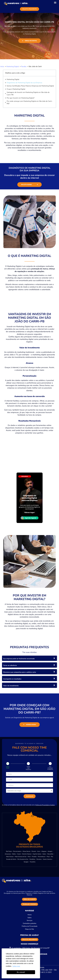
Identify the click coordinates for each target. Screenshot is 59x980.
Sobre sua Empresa (28, 768)
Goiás (44, 854)
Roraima (39, 859)
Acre (39, 851)
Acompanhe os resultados (12, 679)
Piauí (48, 857)
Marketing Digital (13, 79)
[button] (55, 3)
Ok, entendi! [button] (21, 972)
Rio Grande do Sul (23, 859)
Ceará (19, 854)
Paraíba (34, 857)
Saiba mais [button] (16, 966)
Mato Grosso (10, 857)
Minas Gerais (26, 851)
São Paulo (9, 851)
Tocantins (33, 862)
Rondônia (32, 859)
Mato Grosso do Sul (21, 857)
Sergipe (26, 862)
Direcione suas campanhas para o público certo (20, 672)
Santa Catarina (47, 859)
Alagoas (44, 851)
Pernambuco (42, 857)
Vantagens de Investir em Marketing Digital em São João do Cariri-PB (28, 94)
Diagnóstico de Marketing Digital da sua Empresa (24, 83)
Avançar (30, 796)
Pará (29, 857)
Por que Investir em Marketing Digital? (21, 98)
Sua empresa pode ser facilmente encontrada (19, 659)
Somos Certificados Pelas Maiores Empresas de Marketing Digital (30, 86)
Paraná (34, 851)
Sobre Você (8, 767)
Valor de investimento (11, 686)
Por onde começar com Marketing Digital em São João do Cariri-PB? (30, 102)
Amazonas (8, 854)
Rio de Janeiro (17, 851)
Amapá (50, 851)
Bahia (14, 854)
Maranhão (50, 854)
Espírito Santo (37, 854)
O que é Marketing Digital (16, 89)
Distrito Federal (27, 854)
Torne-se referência (10, 665)
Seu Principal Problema (50, 768)
